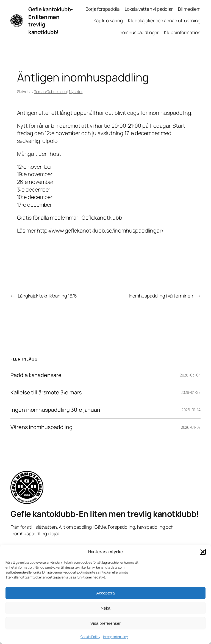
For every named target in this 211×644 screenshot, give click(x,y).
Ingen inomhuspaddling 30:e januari (55, 410)
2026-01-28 (191, 392)
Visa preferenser (105, 623)
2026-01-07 (191, 427)
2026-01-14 (191, 410)
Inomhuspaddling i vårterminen (161, 296)
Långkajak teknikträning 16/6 (47, 296)
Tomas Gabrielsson (50, 92)
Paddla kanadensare (36, 375)
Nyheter (76, 92)
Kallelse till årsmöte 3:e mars (46, 392)
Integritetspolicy (115, 637)
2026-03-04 (190, 375)
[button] (203, 552)
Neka (105, 608)
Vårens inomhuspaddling (41, 427)
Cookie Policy (90, 637)
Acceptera (105, 593)
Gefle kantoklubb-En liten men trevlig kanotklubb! (105, 514)
